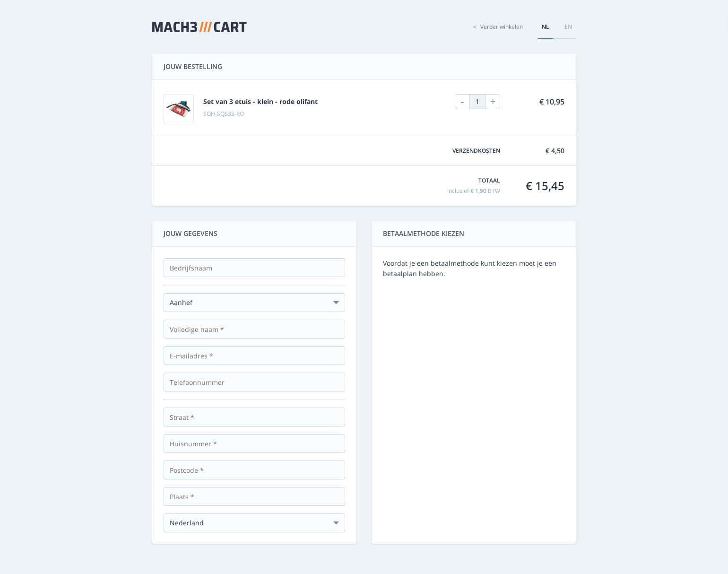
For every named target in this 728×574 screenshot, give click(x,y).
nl (546, 27)
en (568, 27)
